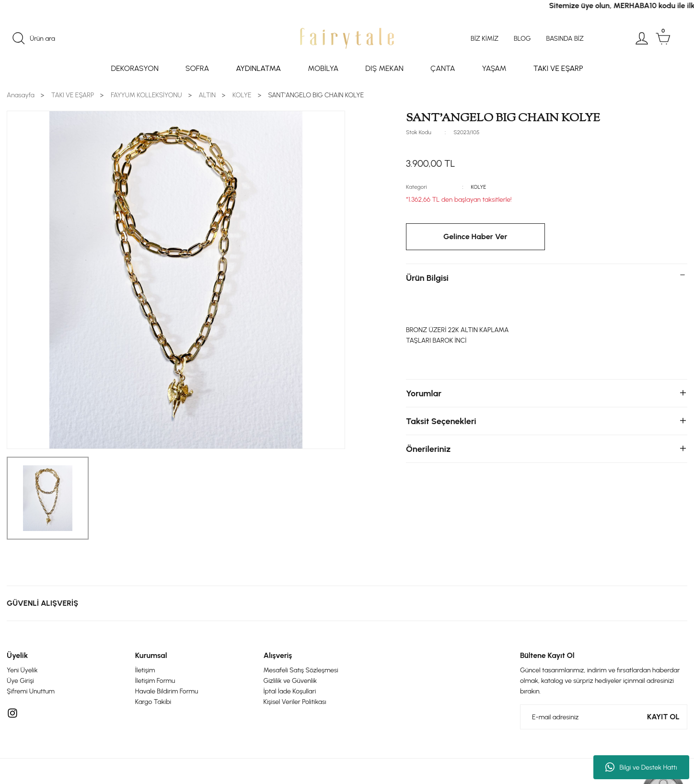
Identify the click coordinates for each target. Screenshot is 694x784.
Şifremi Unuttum (31, 691)
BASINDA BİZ (565, 39)
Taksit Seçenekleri (441, 421)
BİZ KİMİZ (485, 39)
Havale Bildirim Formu (167, 691)
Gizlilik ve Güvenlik (290, 681)
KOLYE (479, 187)
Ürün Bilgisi (427, 278)
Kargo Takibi (153, 702)
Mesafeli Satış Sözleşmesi (301, 670)
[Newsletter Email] (604, 717)
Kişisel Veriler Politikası (295, 702)
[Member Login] (642, 38)
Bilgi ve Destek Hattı (641, 767)
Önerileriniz (428, 449)
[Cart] (663, 38)
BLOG (522, 39)
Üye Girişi (20, 681)
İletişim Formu (155, 681)
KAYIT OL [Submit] (663, 717)
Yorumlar (424, 393)
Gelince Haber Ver (475, 237)
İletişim (145, 670)
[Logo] (347, 38)
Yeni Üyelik (22, 670)
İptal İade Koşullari (290, 691)
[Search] (119, 38)
